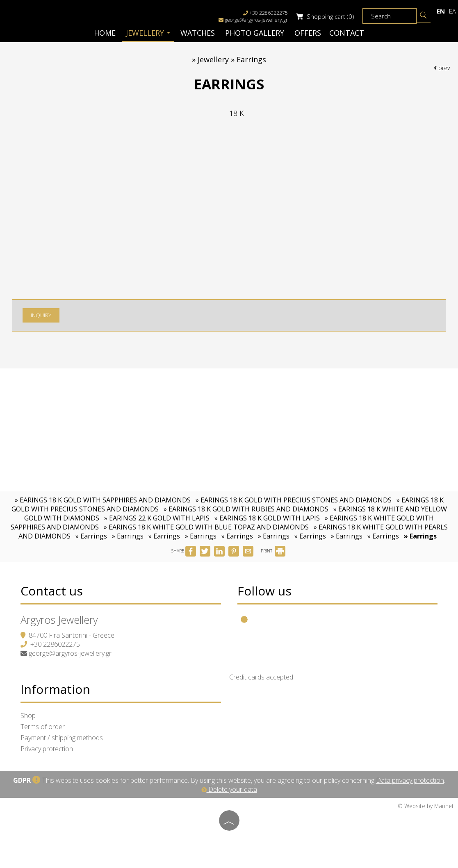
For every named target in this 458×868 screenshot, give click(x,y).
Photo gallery (255, 33)
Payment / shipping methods (62, 738)
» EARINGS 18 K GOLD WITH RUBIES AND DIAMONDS (246, 509)
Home (105, 33)
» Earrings (91, 536)
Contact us (52, 591)
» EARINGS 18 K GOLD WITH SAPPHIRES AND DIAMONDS (103, 500)
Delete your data (229, 789)
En (441, 11)
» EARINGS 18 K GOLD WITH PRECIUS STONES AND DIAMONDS (294, 500)
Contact (347, 33)
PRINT (273, 551)
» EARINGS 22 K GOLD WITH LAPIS (157, 518)
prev (442, 68)
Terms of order (43, 727)
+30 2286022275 (55, 644)
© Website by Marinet (426, 806)
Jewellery (148, 33)
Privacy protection (47, 749)
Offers (308, 33)
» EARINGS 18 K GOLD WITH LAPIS (267, 518)
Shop (28, 716)
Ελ (452, 11)
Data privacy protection (410, 780)
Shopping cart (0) (325, 16)
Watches (198, 33)
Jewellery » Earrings (232, 59)
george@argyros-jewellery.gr (256, 20)
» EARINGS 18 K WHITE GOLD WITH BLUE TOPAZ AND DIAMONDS (206, 527)
